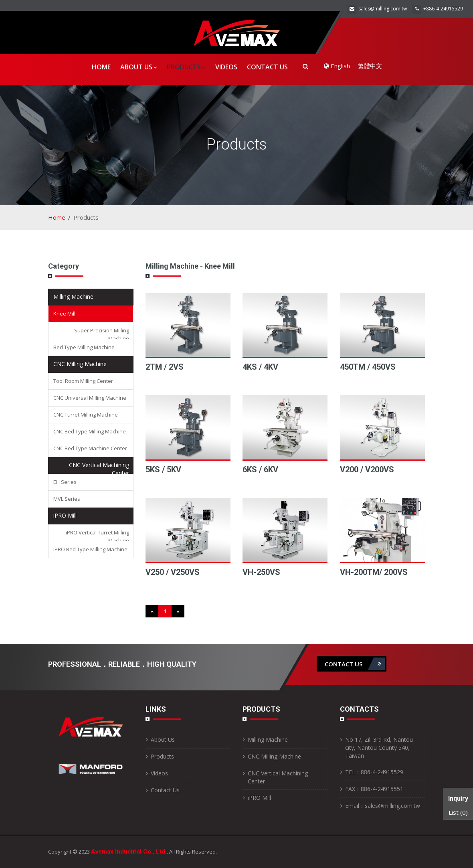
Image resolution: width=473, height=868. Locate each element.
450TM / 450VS (368, 367)
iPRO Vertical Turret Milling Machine (97, 536)
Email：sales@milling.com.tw (383, 806)
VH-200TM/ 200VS (374, 572)
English (337, 66)
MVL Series (67, 499)
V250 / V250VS (173, 572)
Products (186, 67)
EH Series (65, 482)
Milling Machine (73, 296)
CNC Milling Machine (80, 364)
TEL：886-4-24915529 (374, 772)
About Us (139, 67)
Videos (226, 67)
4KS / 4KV (260, 367)
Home (101, 67)
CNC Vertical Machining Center (99, 469)
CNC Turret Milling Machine (86, 415)
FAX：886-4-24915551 (374, 789)
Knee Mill (64, 314)
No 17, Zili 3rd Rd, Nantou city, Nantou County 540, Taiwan (379, 748)
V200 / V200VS (367, 469)
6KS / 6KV (260, 469)
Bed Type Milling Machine (84, 347)
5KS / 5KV (163, 469)
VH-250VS (261, 572)
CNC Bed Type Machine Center (90, 448)
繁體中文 (370, 66)
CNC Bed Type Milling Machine (90, 431)
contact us (355, 664)
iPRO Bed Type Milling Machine (90, 549)
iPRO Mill (65, 515)
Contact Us (267, 67)
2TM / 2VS (165, 367)
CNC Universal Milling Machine (90, 398)
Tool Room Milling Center (83, 381)
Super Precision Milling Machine (102, 334)
